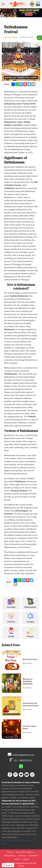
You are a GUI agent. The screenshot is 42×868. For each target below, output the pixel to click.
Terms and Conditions (25, 852)
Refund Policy (10, 856)
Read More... (28, 663)
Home (6, 37)
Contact (26, 859)
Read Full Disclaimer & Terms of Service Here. (19, 842)
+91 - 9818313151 (21, 760)
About (17, 859)
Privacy (10, 852)
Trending (30, 618)
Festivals (14, 37)
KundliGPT (33, 856)
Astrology (11, 603)
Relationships (30, 603)
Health (11, 632)
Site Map (22, 856)
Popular (30, 632)
